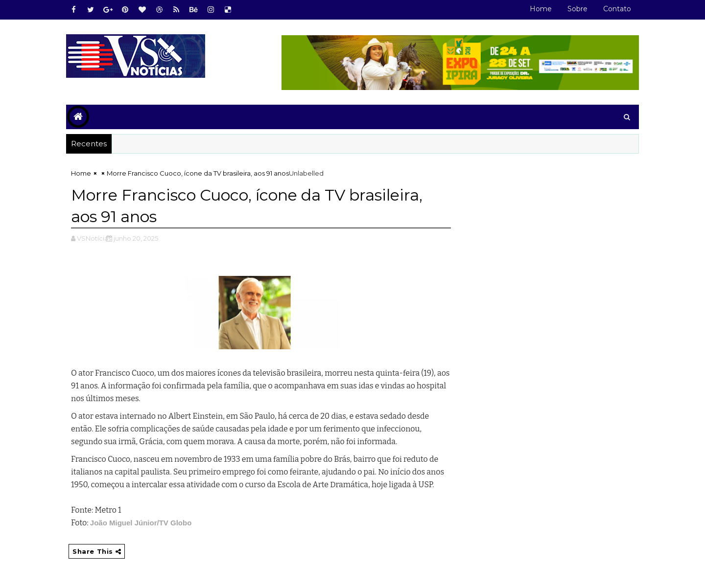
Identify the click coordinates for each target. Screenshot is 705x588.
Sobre (577, 9)
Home (541, 9)
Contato (617, 9)
